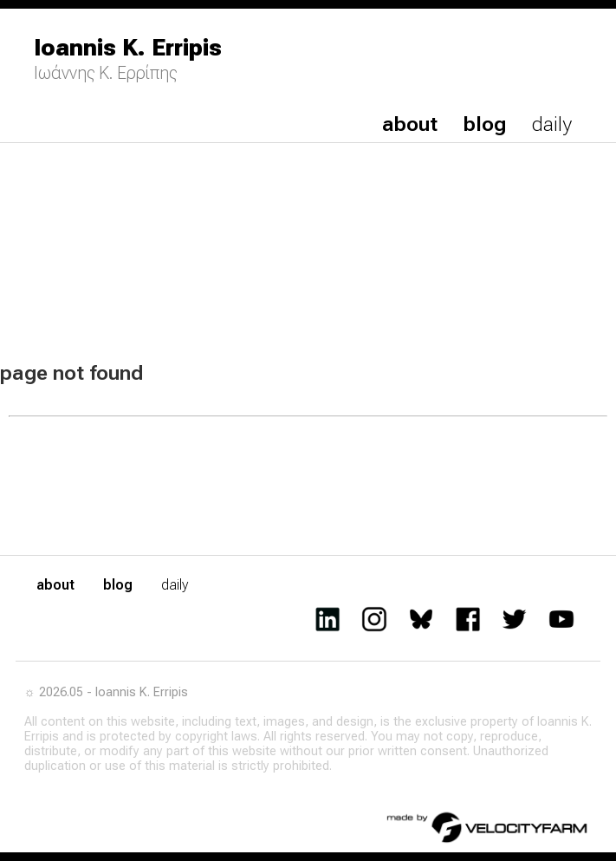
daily (552, 124)
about (410, 124)
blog (485, 124)
